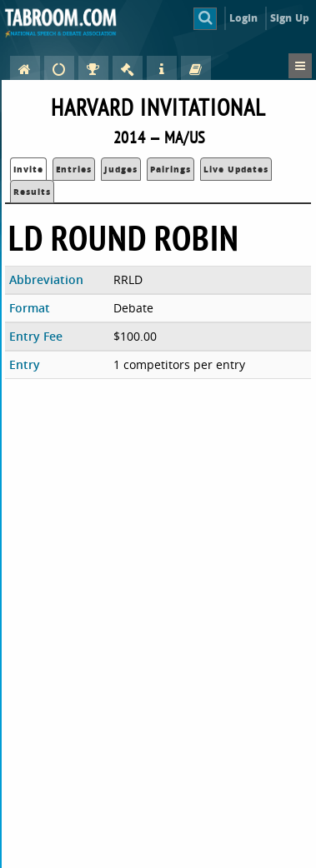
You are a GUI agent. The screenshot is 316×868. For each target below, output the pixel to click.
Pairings (171, 169)
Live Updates (236, 169)
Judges (121, 169)
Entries (74, 169)
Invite (28, 169)
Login (244, 18)
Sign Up (290, 18)
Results (32, 192)
